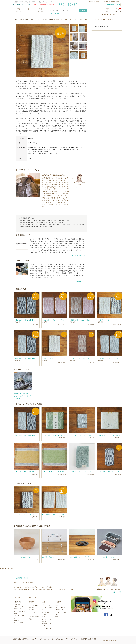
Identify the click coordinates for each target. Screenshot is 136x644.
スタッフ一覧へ (117, 592)
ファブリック (59, 610)
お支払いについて (19, 607)
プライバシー (75, 639)
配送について (18, 604)
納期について (18, 609)
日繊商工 (45, 19)
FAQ (67, 639)
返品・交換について (20, 611)
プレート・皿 (46, 605)
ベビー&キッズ (47, 628)
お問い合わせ (59, 639)
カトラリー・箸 (47, 619)
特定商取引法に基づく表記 (89, 639)
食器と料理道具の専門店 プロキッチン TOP (27, 19)
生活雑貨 (41, 11)
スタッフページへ (80, 187)
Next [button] (65, 50)
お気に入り (118, 10)
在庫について (18, 613)
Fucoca (51, 19)
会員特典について (19, 620)
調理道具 (32, 608)
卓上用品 (45, 621)
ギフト (107, 12)
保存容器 (32, 610)
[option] (42, 50)
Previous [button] (19, 50)
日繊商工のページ (79, 256)
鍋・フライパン (33, 605)
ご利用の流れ (18, 602)
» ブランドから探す (54, 14)
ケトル (31, 614)
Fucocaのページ (80, 281)
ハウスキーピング (61, 608)
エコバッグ (59, 605)
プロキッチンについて (47, 639)
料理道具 (18, 11)
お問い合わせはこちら (113, 5)
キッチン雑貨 (33, 612)
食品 (57, 617)
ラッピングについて (20, 623)
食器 (30, 11)
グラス (44, 617)
